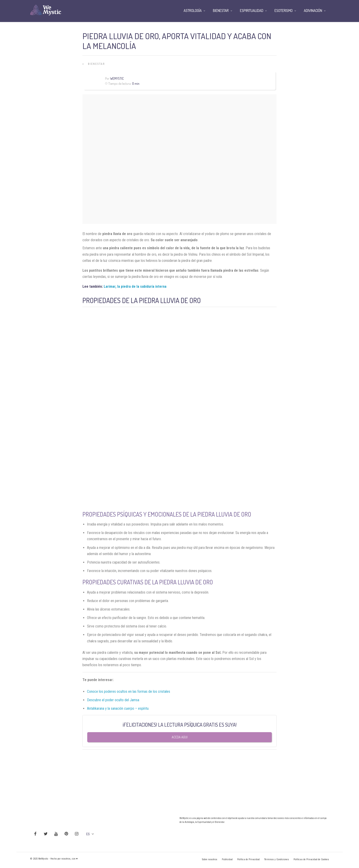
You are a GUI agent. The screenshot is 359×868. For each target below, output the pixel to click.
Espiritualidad (252, 11)
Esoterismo (284, 11)
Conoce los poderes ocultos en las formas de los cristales (129, 691)
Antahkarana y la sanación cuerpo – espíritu (118, 708)
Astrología (193, 11)
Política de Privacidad (248, 859)
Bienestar (96, 64)
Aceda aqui (180, 737)
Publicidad (227, 859)
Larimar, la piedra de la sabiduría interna (135, 286)
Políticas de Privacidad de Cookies (311, 859)
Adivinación (313, 11)
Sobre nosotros (210, 859)
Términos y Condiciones (277, 859)
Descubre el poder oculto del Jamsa (113, 700)
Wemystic (117, 78)
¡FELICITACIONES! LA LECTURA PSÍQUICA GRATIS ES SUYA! (180, 725)
